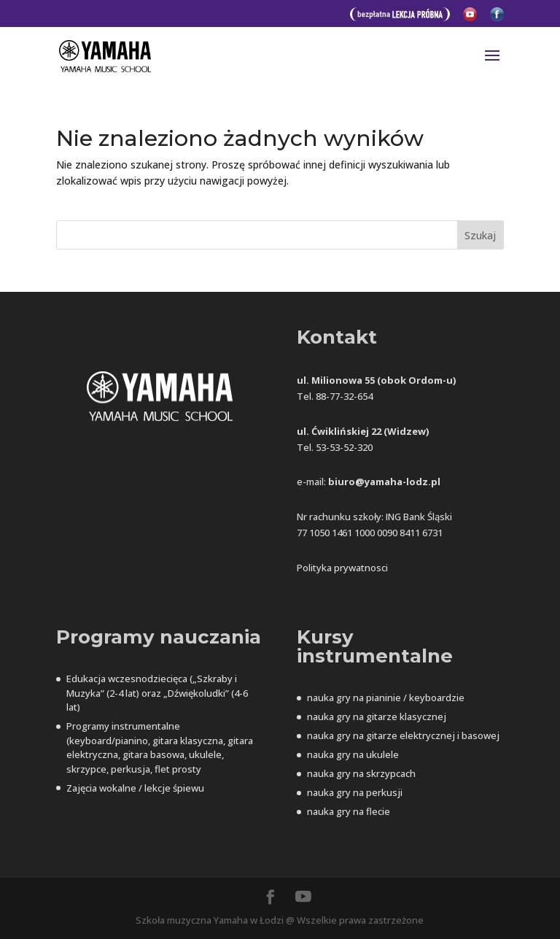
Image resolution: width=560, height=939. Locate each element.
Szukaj (480, 235)
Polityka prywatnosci (342, 568)
